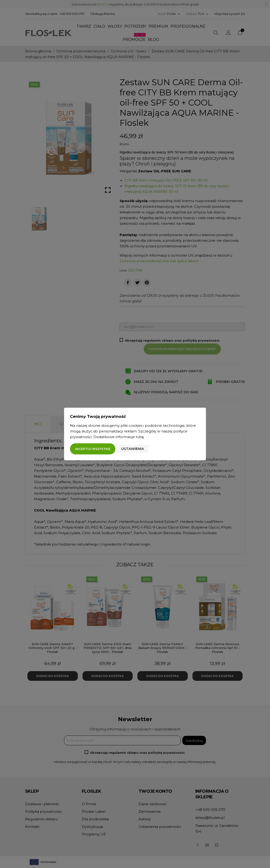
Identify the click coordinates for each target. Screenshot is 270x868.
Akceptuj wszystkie (93, 449)
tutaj (140, 437)
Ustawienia (133, 449)
